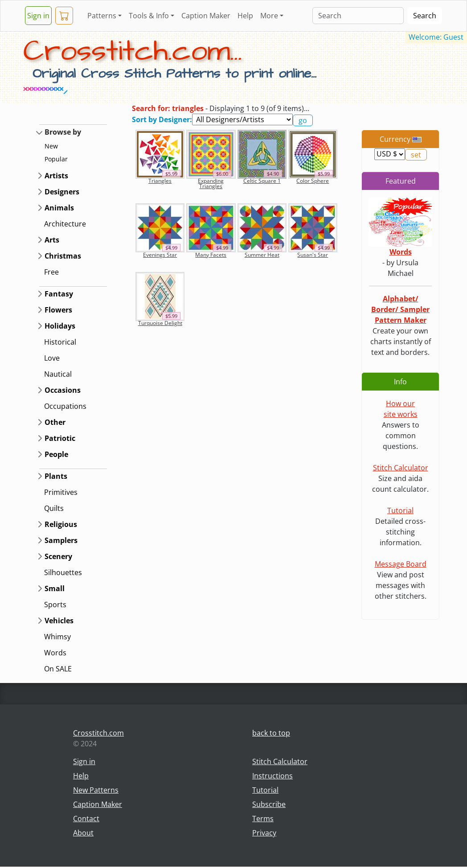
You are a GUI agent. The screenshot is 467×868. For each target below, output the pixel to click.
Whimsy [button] (57, 637)
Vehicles (59, 621)
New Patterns (96, 790)
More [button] (269, 16)
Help (245, 16)
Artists (56, 176)
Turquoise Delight (160, 323)
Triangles (160, 181)
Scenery (58, 556)
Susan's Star (313, 255)
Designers (62, 192)
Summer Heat (262, 255)
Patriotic (60, 438)
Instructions (272, 776)
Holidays (60, 326)
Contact (86, 819)
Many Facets (211, 255)
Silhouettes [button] (63, 572)
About (83, 833)
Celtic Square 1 (262, 181)
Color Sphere (313, 181)
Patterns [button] (102, 16)
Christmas (63, 256)
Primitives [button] (61, 492)
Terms (263, 819)
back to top (271, 733)
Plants (56, 476)
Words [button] (55, 653)
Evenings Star (160, 255)
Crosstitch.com (98, 733)
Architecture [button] (65, 224)
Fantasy (59, 294)
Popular (56, 159)
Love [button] (52, 358)
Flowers (58, 310)
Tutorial (400, 510)
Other (55, 422)
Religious (61, 524)
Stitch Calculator (401, 468)
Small (55, 588)
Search (425, 16)
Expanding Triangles (211, 183)
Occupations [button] (65, 406)
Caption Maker (206, 16)
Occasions (63, 390)
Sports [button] (55, 605)
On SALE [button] (58, 669)
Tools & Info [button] (149, 16)
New (51, 146)
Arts (52, 240)
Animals (59, 208)
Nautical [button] (58, 374)
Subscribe (269, 804)
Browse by (63, 132)
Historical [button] (60, 342)
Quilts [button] (54, 508)
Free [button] (51, 272)
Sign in (38, 16)
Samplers (61, 540)
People (56, 454)
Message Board (401, 564)
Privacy (264, 833)
